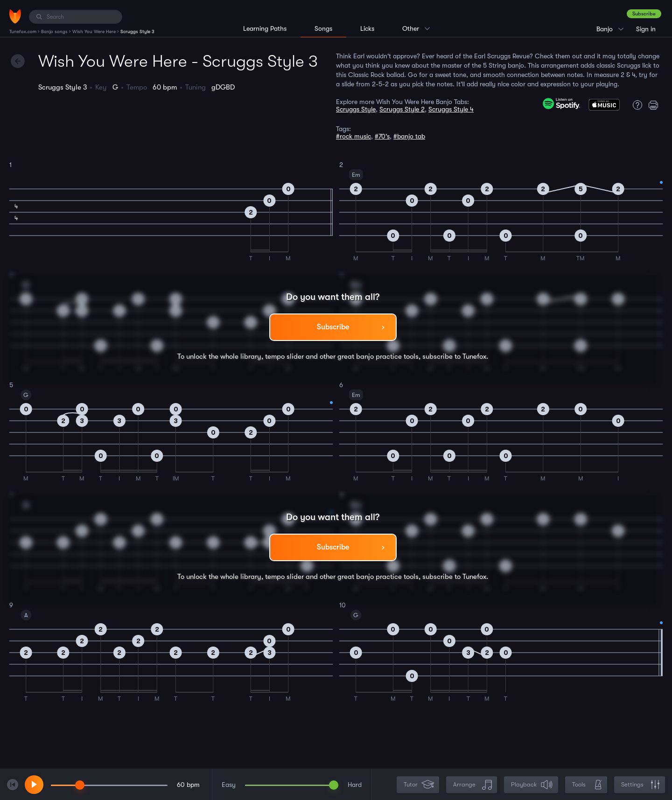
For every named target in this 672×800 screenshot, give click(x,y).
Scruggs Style (356, 109)
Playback (532, 785)
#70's (382, 136)
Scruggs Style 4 (451, 109)
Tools (587, 785)
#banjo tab (409, 136)
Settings (640, 785)
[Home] (15, 16)
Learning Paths (265, 28)
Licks (367, 28)
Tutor (419, 785)
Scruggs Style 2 (402, 109)
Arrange (472, 785)
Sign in (646, 29)
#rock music (353, 136)
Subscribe (644, 14)
